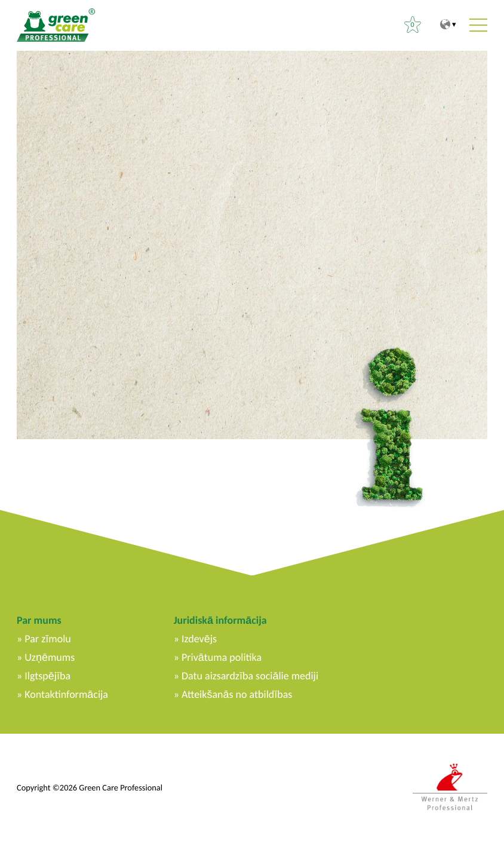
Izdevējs (199, 639)
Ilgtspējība (47, 676)
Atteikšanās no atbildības (237, 694)
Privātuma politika (222, 657)
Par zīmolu (47, 639)
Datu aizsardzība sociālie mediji (250, 676)
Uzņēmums (50, 657)
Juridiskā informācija (220, 620)
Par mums (39, 620)
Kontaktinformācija (66, 694)
